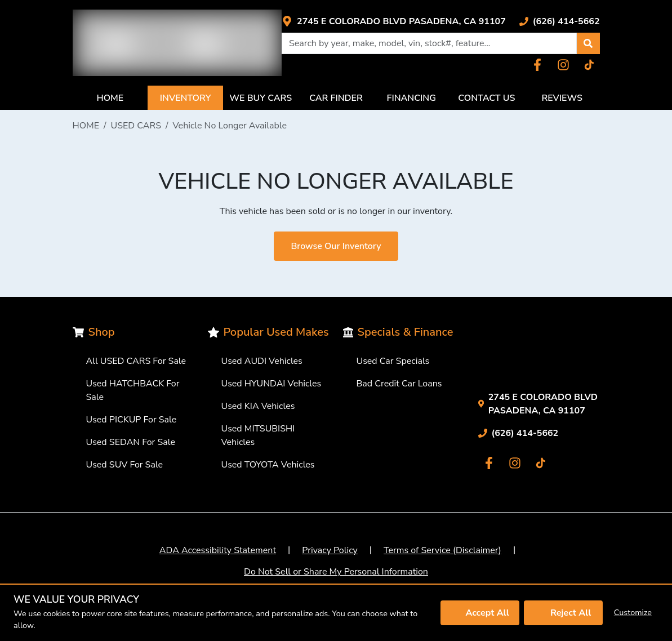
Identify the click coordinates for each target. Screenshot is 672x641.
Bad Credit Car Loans (399, 384)
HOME (110, 98)
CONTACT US (486, 98)
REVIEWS (562, 98)
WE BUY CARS (261, 98)
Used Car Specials (393, 361)
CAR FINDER (336, 98)
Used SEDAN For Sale (131, 442)
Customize (633, 612)
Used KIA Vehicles (258, 406)
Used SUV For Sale (125, 465)
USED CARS (136, 126)
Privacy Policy (330, 550)
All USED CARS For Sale (136, 361)
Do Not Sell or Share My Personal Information (336, 572)
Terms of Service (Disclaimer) (442, 550)
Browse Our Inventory (336, 246)
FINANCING (411, 98)
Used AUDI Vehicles (262, 361)
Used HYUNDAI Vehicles (272, 384)
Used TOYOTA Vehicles (268, 465)
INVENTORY (186, 98)
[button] (588, 43)
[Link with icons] (394, 21)
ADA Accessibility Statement (218, 550)
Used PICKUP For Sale (132, 420)
